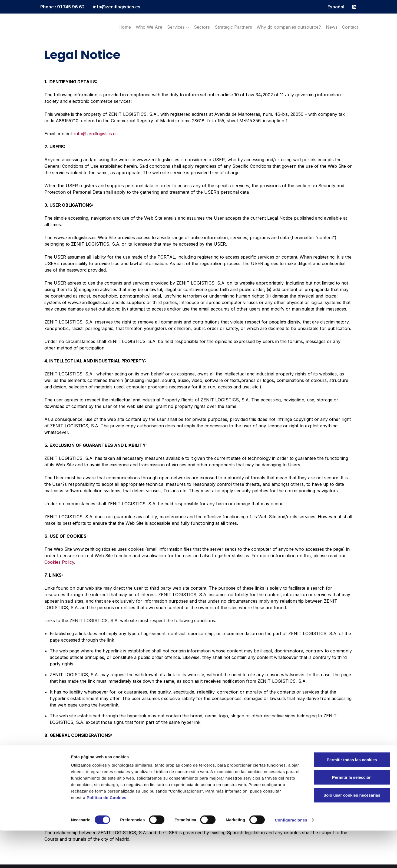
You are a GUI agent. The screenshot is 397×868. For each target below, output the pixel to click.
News (332, 27)
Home (125, 27)
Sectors (202, 27)
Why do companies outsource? (289, 27)
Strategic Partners (233, 27)
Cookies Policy (59, 562)
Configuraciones (291, 857)
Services (178, 27)
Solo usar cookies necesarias (352, 832)
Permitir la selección (352, 815)
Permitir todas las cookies (352, 797)
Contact (350, 27)
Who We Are (149, 27)
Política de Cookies (106, 835)
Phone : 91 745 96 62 (62, 7)
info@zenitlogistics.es (117, 7)
